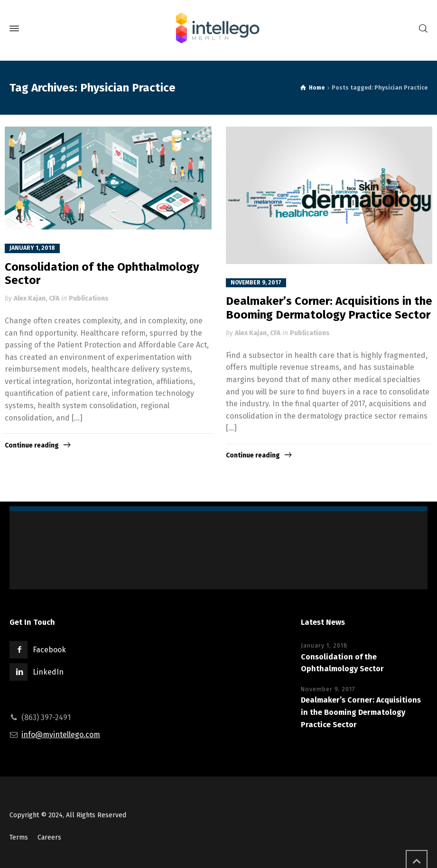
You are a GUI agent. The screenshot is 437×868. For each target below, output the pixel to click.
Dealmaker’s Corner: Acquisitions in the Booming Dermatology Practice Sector (329, 308)
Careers (49, 837)
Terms (19, 837)
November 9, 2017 (256, 283)
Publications (89, 298)
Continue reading (32, 445)
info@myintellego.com (61, 735)
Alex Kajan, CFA (37, 298)
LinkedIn (48, 672)
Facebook (49, 650)
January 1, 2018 (32, 248)
